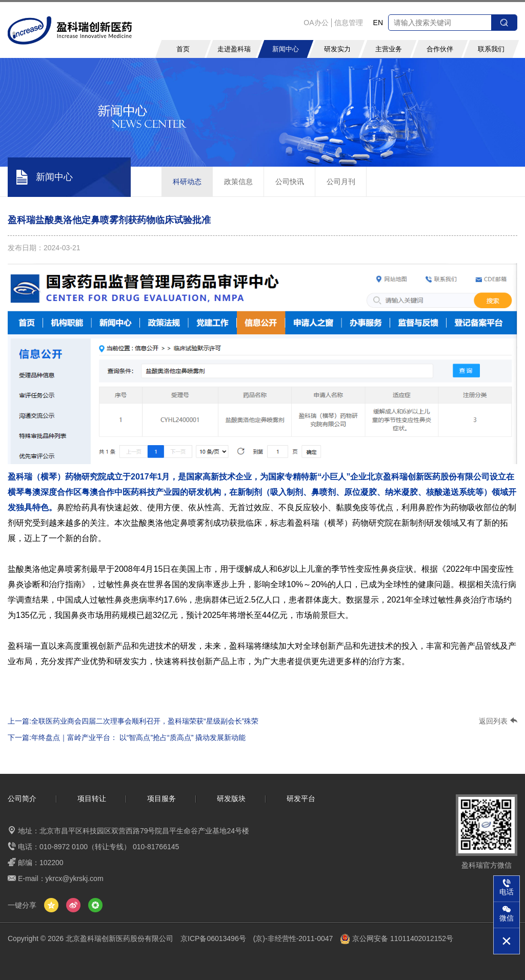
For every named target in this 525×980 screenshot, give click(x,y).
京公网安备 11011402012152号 (397, 938)
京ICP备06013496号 (213, 938)
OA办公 (316, 23)
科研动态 (187, 182)
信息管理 (349, 23)
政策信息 (238, 182)
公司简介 (22, 798)
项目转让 (92, 798)
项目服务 (161, 798)
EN (378, 23)
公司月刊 (341, 182)
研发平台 (301, 798)
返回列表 (498, 721)
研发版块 (231, 798)
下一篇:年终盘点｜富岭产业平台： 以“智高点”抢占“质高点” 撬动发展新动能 (127, 737)
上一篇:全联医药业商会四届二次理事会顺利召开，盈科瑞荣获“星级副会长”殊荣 (133, 721)
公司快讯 (290, 182)
